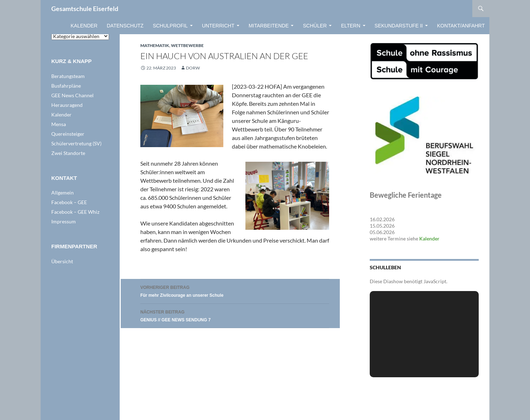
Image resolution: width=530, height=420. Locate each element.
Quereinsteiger (68, 134)
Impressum (64, 221)
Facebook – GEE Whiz (75, 212)
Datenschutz (125, 26)
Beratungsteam (68, 76)
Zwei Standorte (68, 153)
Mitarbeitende (269, 26)
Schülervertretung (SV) (76, 143)
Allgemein (63, 193)
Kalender (84, 26)
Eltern (350, 26)
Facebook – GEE (69, 202)
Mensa (59, 124)
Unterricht (218, 26)
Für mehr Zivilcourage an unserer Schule (235, 291)
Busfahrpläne (66, 86)
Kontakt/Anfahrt (461, 26)
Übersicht (62, 261)
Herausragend (67, 105)
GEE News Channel (72, 95)
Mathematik (155, 45)
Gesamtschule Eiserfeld (85, 9)
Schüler (315, 26)
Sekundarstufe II (399, 26)
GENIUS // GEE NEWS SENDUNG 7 (235, 315)
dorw (193, 68)
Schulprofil (170, 26)
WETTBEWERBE (187, 45)
